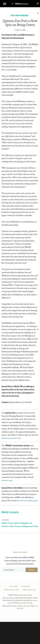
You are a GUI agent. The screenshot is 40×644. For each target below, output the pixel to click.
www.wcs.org (7, 480)
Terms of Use (14, 586)
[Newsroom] (20, 3)
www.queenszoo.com (12, 438)
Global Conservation (10, 523)
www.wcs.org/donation (29, 501)
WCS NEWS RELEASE (19, 15)
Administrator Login (29, 590)
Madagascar (27, 526)
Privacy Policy (26, 586)
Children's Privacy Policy (12, 590)
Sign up (32, 570)
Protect (35, 526)
